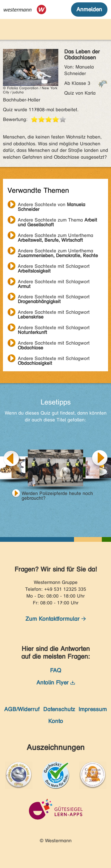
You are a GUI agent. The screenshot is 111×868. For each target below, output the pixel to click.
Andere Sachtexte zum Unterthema (55, 236)
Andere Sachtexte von (52, 205)
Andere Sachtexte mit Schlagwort (54, 267)
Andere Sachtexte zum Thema (57, 221)
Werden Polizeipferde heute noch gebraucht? (57, 494)
